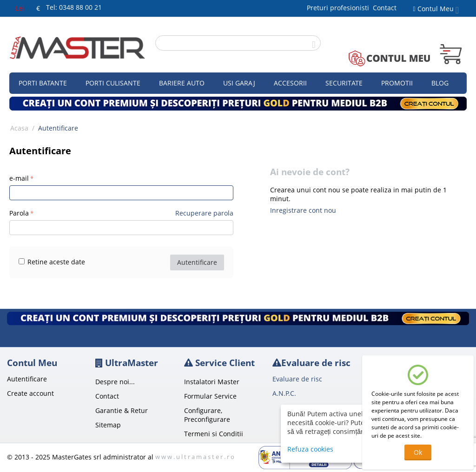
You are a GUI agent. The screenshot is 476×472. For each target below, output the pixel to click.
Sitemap (108, 425)
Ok (418, 452)
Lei (20, 8)
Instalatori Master (212, 382)
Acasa (19, 128)
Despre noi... (115, 382)
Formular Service (210, 396)
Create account (30, 393)
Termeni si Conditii (214, 434)
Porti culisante (113, 83)
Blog (440, 83)
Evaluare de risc (297, 379)
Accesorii (290, 83)
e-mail (19, 178)
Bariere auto (182, 83)
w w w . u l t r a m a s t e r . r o (195, 457)
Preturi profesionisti (340, 8)
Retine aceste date (52, 262)
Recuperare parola (204, 213)
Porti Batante (43, 83)
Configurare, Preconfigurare (207, 415)
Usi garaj (239, 83)
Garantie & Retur (122, 410)
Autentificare (197, 262)
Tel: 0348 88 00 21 (74, 7)
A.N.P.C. (284, 393)
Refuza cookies (310, 449)
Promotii (397, 83)
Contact (385, 8)
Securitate (344, 83)
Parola (19, 213)
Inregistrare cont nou (303, 210)
